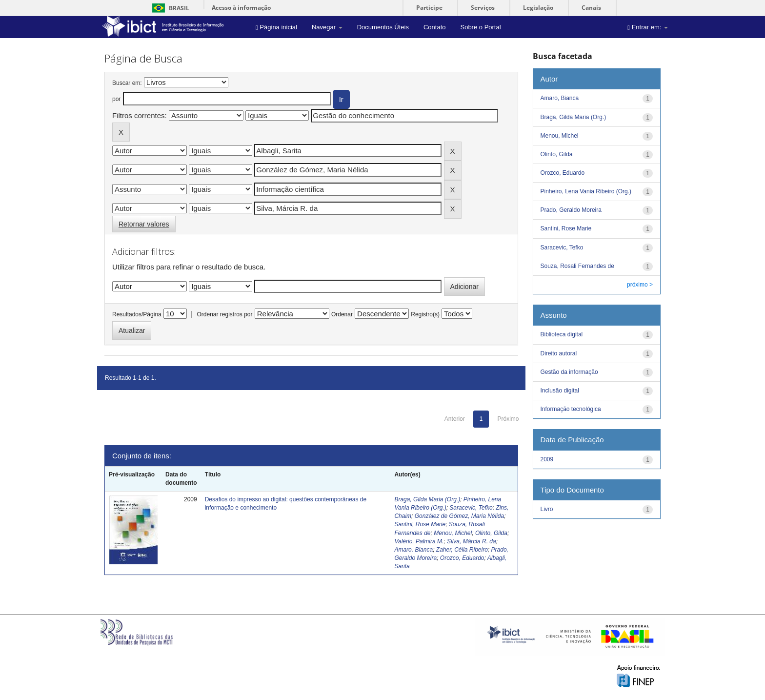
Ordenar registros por (224, 314)
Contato (435, 27)
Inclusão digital (560, 391)
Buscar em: (127, 83)
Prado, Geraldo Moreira (571, 210)
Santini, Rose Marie (420, 524)
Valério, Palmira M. (419, 541)
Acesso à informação (241, 8)
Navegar (327, 27)
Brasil (169, 8)
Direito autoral (559, 353)
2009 (547, 459)
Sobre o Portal (480, 27)
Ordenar (342, 314)
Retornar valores (144, 224)
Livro (547, 509)
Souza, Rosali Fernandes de (577, 266)
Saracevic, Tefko (471, 508)
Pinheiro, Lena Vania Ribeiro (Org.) (586, 191)
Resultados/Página (137, 314)
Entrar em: (648, 27)
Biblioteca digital (562, 334)
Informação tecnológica (571, 409)
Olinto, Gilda (491, 533)
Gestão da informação (569, 372)
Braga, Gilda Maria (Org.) (427, 499)
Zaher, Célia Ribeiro (462, 550)
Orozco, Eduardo (462, 558)
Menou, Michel (453, 533)
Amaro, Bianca (413, 550)
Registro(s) (425, 314)
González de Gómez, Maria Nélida (459, 516)
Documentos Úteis (383, 27)
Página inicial (276, 27)
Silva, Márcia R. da (472, 541)
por (116, 99)
